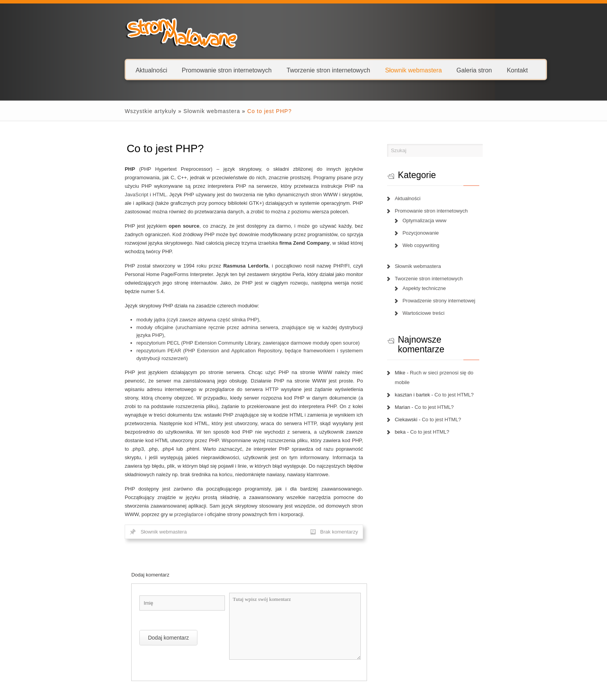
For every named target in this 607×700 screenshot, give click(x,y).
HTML (228, 186)
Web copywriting (434, 245)
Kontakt (482, 70)
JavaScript (205, 186)
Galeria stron (439, 70)
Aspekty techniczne (437, 288)
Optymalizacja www (438, 220)
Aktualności (117, 70)
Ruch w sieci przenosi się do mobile (463, 363)
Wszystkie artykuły (116, 111)
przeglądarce (285, 448)
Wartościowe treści (437, 313)
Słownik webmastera (378, 70)
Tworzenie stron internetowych (293, 70)
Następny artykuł (354, 647)
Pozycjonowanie (434, 233)
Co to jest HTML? (467, 375)
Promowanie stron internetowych (192, 70)
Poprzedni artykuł (112, 647)
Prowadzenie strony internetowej (452, 301)
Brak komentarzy (353, 474)
